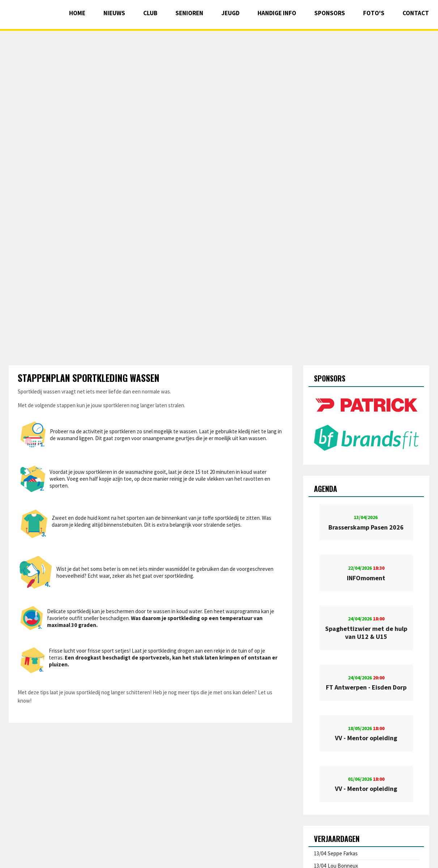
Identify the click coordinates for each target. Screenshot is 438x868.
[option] (366, 423)
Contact (416, 13)
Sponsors (330, 13)
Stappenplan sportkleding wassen (89, 378)
